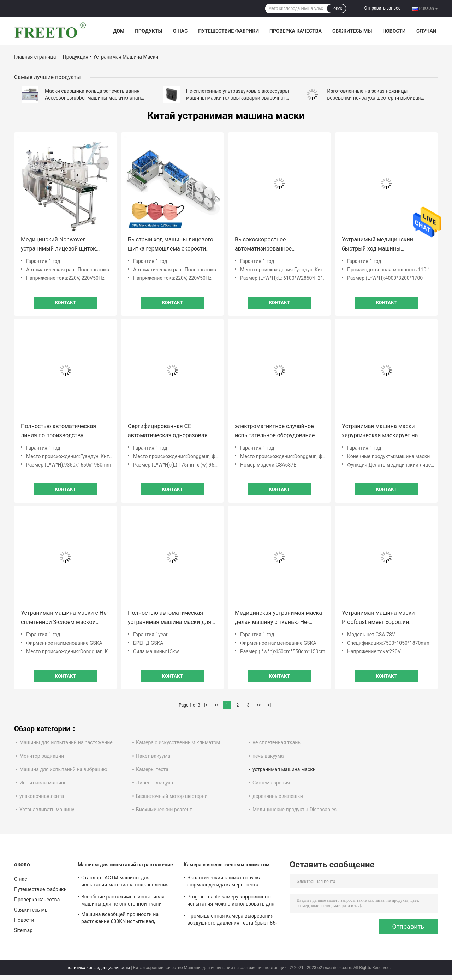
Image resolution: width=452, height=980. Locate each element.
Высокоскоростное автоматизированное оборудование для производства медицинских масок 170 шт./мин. (279, 245)
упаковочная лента (42, 796)
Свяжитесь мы (352, 31)
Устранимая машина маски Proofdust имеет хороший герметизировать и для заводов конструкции (385, 618)
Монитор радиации (42, 756)
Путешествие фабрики (228, 31)
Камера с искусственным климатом (178, 742)
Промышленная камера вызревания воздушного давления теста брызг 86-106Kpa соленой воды (232, 920)
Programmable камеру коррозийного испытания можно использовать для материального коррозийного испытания (231, 901)
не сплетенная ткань (276, 742)
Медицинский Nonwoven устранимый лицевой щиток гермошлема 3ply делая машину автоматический (64, 245)
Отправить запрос (382, 8)
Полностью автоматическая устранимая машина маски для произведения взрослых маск (169, 618)
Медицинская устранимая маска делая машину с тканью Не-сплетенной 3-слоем (278, 618)
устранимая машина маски (284, 769)
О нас (180, 31)
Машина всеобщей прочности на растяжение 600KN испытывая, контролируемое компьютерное (120, 919)
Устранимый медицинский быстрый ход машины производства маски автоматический (377, 245)
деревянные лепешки (278, 796)
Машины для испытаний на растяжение (66, 742)
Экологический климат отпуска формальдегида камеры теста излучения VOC (224, 882)
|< (206, 705)
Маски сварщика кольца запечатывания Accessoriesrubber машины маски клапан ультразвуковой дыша (93, 98)
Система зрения (271, 783)
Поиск (336, 8)
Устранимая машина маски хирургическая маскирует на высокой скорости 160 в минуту (384, 431)
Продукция (76, 57)
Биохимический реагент (164, 810)
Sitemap (23, 930)
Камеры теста (152, 769)
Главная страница (35, 57)
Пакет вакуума (153, 756)
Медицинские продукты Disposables (295, 810)
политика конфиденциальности (98, 968)
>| (269, 705)
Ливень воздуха (154, 783)
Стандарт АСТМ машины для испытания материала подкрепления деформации (125, 882)
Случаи (426, 31)
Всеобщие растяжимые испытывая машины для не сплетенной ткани (123, 900)
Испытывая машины (44, 783)
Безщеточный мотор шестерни (172, 796)
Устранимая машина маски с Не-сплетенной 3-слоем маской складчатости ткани (64, 618)
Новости (394, 31)
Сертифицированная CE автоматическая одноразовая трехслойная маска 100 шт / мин (171, 431)
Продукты (149, 31)
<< (216, 705)
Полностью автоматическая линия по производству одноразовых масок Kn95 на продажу (59, 431)
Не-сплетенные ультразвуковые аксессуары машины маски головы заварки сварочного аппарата (238, 98)
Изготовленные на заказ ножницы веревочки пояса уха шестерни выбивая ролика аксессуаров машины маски (374, 98)
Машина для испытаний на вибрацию (63, 769)
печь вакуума (268, 756)
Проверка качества (296, 31)
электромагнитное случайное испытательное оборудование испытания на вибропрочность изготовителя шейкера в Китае (276, 431)
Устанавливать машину (47, 810)
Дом (119, 31)
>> (259, 705)
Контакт (66, 303)
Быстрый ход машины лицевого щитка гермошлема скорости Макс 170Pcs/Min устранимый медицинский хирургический (171, 245)
